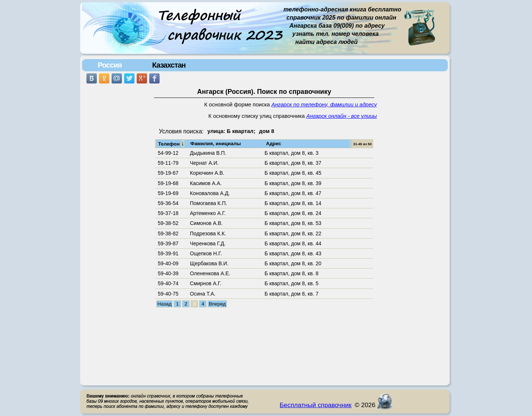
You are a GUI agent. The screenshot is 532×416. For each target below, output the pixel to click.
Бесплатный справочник (316, 405)
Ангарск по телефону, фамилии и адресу (324, 105)
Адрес (274, 144)
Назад (164, 304)
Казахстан (169, 65)
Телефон (171, 143)
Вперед (217, 304)
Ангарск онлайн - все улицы (342, 116)
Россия (110, 65)
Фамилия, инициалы (216, 144)
